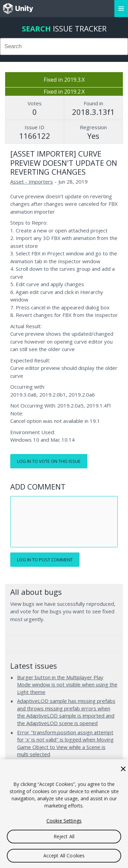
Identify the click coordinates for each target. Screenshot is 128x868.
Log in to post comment (45, 560)
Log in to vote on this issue (49, 461)
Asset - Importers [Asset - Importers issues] (32, 182)
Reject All (64, 836)
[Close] (123, 769)
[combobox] (64, 46)
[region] (64, 814)
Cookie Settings (64, 821)
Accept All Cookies (64, 856)
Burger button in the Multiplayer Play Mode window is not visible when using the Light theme (67, 685)
